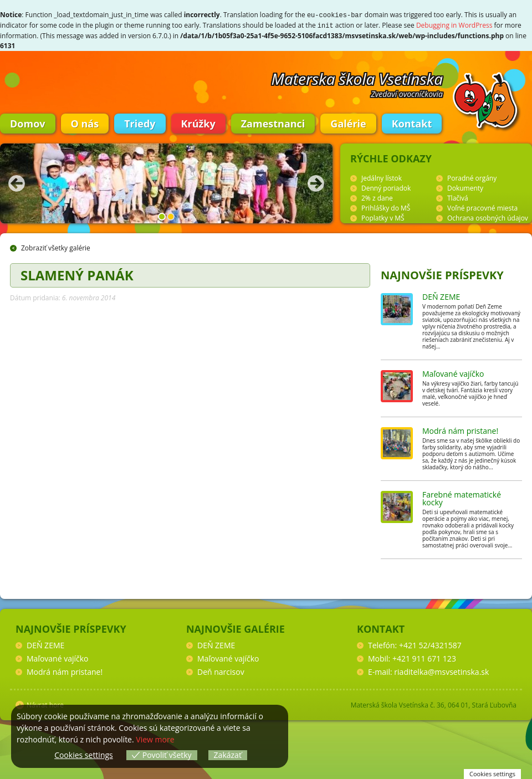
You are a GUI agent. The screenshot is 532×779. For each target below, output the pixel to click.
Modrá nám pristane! (460, 430)
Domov (28, 122)
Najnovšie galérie (236, 628)
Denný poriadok (386, 187)
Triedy (140, 122)
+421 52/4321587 (430, 644)
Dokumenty (465, 187)
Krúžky (198, 122)
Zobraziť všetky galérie (56, 247)
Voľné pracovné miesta (482, 207)
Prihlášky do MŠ (386, 207)
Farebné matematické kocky (462, 497)
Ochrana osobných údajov (488, 217)
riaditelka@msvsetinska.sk (441, 671)
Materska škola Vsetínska (357, 78)
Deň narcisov (221, 671)
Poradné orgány (472, 177)
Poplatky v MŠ (383, 217)
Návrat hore (45, 704)
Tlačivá (458, 197)
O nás (85, 122)
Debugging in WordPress (454, 25)
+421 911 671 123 (424, 657)
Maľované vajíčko (453, 373)
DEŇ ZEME (441, 296)
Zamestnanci (273, 122)
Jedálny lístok (382, 177)
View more (155, 739)
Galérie (348, 122)
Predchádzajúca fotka (17, 182)
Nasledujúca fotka (316, 182)
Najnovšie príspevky (442, 274)
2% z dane (377, 197)
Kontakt (412, 122)
